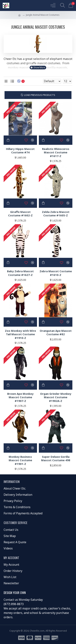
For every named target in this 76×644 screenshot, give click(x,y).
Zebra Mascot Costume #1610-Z (56, 273)
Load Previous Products (40, 95)
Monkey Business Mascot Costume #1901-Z (20, 460)
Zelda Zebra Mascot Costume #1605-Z (56, 214)
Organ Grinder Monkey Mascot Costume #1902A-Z (56, 397)
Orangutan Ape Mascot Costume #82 (56, 333)
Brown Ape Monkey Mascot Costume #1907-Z (20, 397)
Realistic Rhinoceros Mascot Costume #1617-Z (56, 152)
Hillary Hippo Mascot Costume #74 (20, 151)
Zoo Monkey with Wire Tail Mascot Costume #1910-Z (20, 334)
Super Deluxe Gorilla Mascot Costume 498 (56, 459)
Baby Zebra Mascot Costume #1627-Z (20, 273)
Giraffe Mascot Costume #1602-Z (20, 214)
